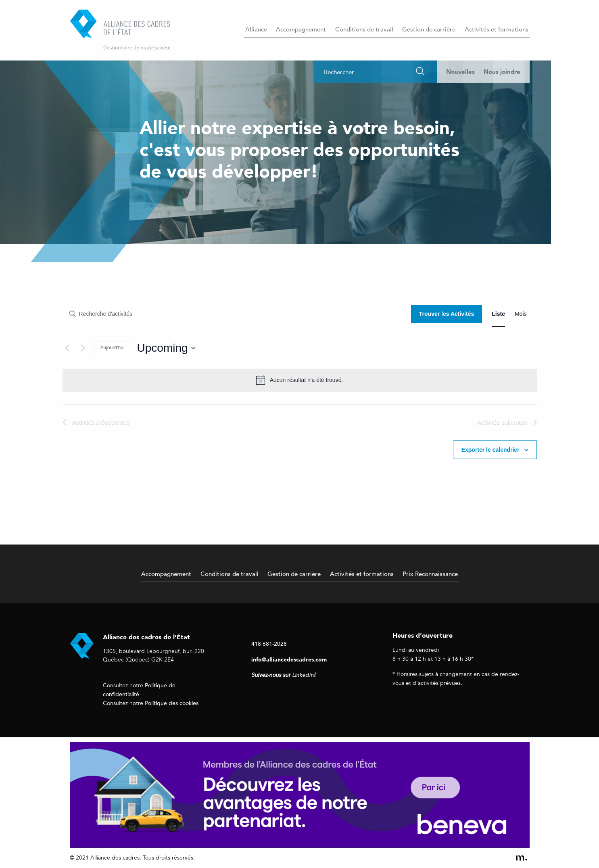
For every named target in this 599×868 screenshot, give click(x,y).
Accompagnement (301, 29)
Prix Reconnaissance (430, 574)
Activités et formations (497, 29)
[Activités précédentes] (67, 348)
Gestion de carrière (429, 29)
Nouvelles (460, 72)
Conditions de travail (364, 29)
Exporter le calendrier (490, 450)
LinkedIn (303, 675)
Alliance (256, 29)
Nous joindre (502, 72)
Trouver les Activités (447, 314)
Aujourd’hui (113, 348)
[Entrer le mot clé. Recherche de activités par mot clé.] (237, 314)
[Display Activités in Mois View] (521, 314)
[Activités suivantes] (83, 348)
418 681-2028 (269, 644)
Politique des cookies (172, 703)
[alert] (300, 380)
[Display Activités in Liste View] (498, 314)
